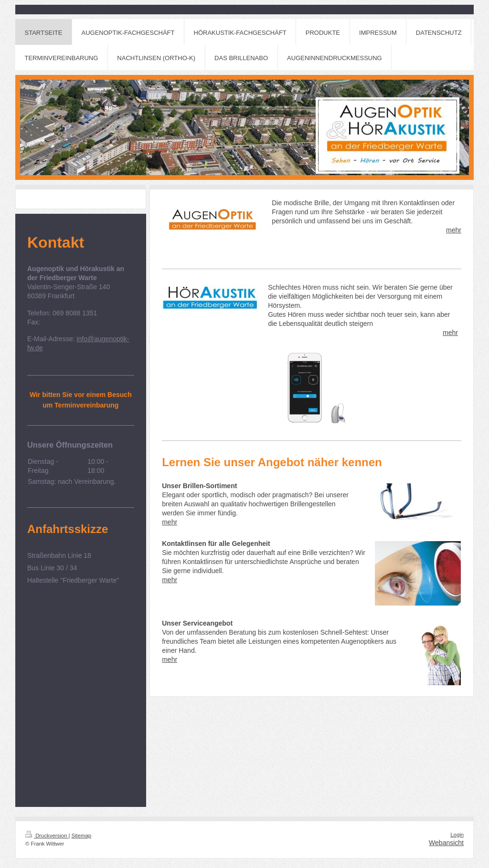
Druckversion (47, 836)
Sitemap (82, 836)
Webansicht (446, 843)
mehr (454, 230)
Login (457, 835)
